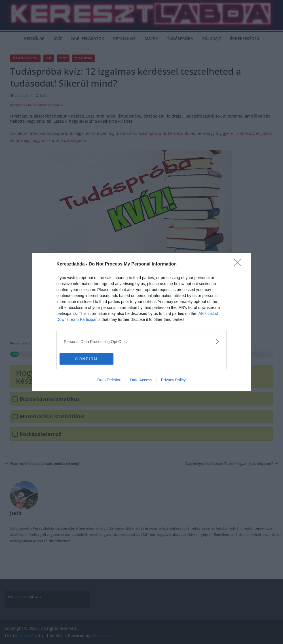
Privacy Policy (173, 380)
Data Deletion (109, 380)
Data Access (141, 380)
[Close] (240, 264)
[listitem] (141, 341)
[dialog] (141, 322)
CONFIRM (86, 359)
